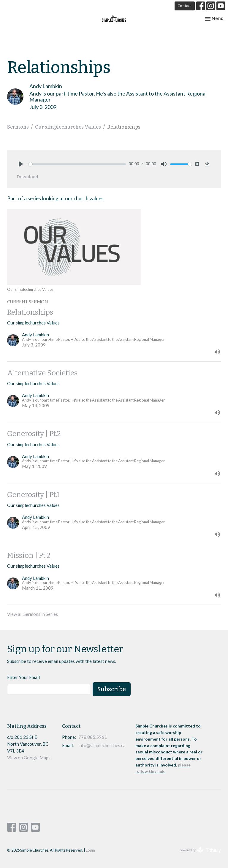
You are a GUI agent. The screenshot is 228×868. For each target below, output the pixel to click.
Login (90, 850)
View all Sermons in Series (33, 614)
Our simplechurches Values (68, 127)
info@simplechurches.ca (102, 745)
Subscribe (112, 689)
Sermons (18, 127)
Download (27, 177)
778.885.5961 (93, 737)
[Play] (21, 164)
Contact (185, 6)
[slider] (77, 164)
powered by (200, 850)
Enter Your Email (23, 677)
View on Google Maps (29, 758)
